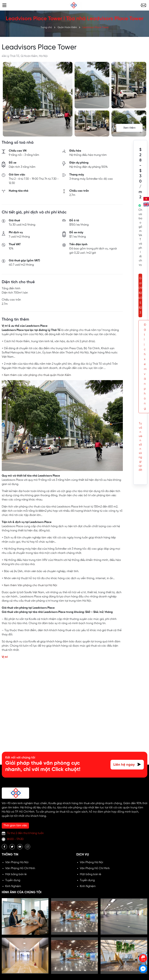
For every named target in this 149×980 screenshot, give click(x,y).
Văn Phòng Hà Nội (17, 862)
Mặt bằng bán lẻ (16, 874)
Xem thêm (129, 128)
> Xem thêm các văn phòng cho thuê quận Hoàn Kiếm (36, 375)
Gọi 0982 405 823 (140, 295)
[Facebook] (4, 847)
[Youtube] (20, 847)
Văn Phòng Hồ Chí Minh (20, 868)
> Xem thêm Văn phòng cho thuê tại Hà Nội (29, 585)
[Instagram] (28, 847)
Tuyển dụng (13, 880)
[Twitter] (12, 847)
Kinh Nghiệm (13, 886)
